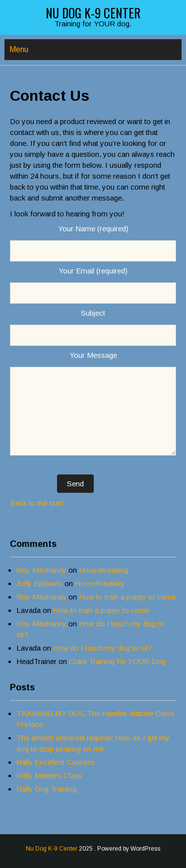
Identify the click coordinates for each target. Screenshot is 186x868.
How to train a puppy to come (127, 597)
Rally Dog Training (46, 789)
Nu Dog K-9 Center (93, 13)
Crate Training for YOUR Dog (117, 661)
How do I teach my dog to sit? (103, 648)
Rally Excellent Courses (56, 762)
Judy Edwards (39, 583)
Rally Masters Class (49, 775)
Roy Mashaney (41, 570)
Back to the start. (38, 503)
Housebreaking (103, 570)
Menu (19, 49)
